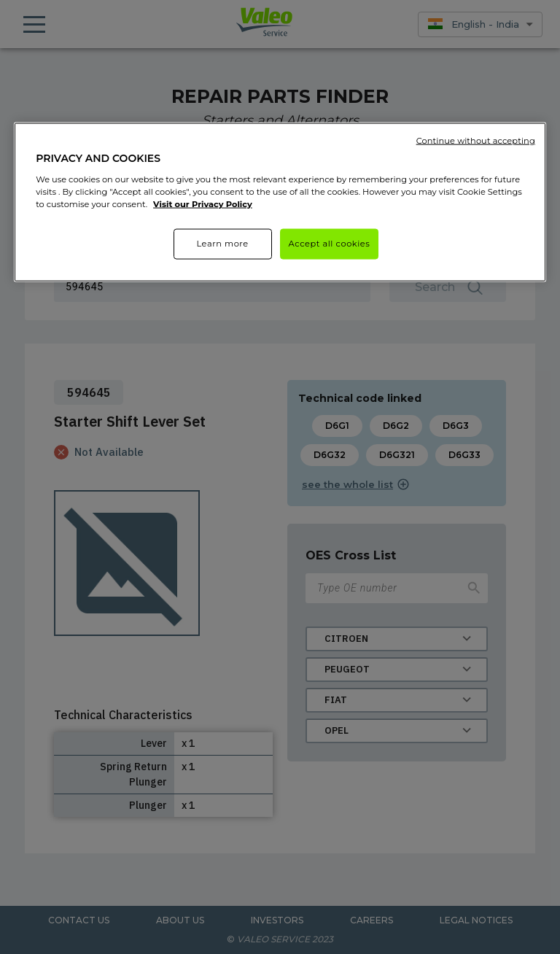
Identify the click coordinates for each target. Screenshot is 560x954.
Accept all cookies (330, 244)
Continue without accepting (476, 141)
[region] (280, 202)
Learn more (222, 244)
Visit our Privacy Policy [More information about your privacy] (203, 203)
